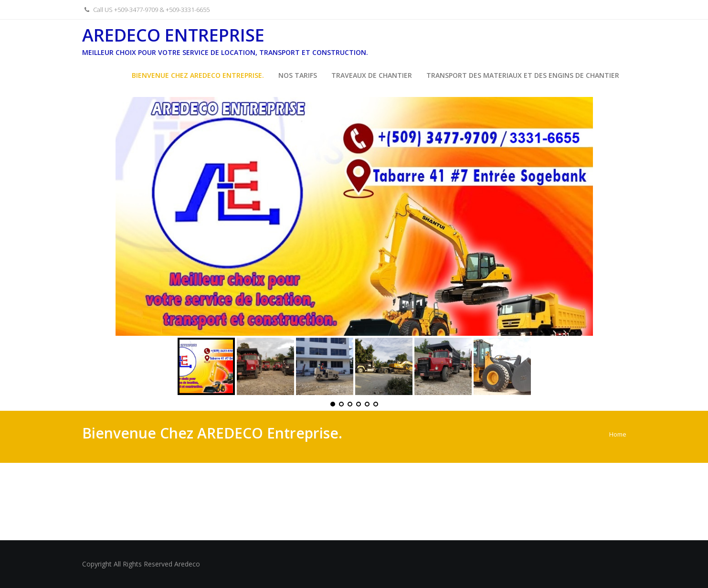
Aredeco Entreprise (173, 35)
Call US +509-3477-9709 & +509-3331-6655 (146, 10)
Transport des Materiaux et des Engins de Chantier (523, 75)
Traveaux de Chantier (372, 75)
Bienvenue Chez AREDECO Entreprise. (198, 75)
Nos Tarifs (298, 75)
